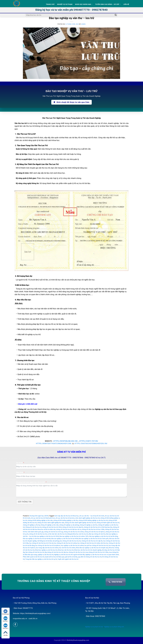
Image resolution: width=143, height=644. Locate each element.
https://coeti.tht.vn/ (89, 441)
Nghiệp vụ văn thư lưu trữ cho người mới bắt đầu (70, 555)
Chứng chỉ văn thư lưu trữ (33, 527)
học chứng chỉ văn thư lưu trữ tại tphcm (48, 545)
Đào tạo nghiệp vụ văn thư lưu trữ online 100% (74, 536)
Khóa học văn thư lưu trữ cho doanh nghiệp (88, 550)
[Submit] (116, 15)
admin (83, 24)
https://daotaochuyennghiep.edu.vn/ (91, 444)
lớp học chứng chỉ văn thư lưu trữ (74, 552)
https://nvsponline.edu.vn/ (66, 441)
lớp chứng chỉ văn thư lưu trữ (54, 552)
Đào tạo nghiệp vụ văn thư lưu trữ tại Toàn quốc (94, 539)
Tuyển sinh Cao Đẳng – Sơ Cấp (108, 4)
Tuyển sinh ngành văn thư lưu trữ (68, 559)
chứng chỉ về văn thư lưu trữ (38, 534)
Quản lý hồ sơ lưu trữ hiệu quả (54, 557)
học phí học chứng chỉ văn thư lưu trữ (96, 545)
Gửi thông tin (25, 502)
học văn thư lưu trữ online (67, 548)
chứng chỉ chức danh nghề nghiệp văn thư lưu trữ (80, 523)
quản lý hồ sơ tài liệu (71, 557)
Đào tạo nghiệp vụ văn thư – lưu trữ (71, 18)
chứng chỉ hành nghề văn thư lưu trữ (108, 523)
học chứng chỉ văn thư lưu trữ (69, 541)
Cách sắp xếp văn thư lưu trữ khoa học (66, 516)
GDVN (46, 516)
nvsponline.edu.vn (20, 619)
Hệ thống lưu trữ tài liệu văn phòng (48, 541)
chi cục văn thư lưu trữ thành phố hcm (43, 518)
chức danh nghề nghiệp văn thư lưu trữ (87, 518)
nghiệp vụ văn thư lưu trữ (46, 555)
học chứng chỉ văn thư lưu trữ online (65, 543)
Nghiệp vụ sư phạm (65, 4)
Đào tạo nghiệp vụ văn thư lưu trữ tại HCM (65, 539)
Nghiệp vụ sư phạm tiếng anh (114, 627)
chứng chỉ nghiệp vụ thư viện (50, 525)
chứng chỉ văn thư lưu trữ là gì (54, 532)
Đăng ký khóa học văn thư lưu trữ (78, 534)
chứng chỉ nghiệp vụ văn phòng (69, 525)
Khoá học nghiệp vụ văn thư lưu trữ (46, 550)
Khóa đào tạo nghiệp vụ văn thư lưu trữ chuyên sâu (92, 548)
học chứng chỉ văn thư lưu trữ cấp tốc (91, 541)
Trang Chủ (50, 4)
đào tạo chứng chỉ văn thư (97, 534)
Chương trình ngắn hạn (37, 516)
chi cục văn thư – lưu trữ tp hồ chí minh (92, 516)
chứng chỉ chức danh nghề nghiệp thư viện (51, 523)
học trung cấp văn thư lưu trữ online (47, 548)
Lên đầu (5, 633)
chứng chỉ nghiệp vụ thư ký (31, 525)
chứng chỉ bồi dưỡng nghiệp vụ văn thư (66, 520)
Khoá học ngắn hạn (84, 4)
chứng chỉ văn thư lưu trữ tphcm (95, 532)
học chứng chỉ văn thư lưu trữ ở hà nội (41, 543)
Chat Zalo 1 (6, 619)
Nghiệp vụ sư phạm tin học (94, 627)
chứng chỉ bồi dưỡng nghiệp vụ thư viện (40, 520)
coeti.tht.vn (33, 619)
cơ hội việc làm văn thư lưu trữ (57, 534)
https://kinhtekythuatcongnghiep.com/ (54, 444)
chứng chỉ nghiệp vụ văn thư (88, 525)
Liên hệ (126, 4)
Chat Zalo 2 (6, 626)
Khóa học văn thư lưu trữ (66, 550)
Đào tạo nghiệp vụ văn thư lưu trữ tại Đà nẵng (104, 536)
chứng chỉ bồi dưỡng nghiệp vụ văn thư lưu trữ (93, 520)
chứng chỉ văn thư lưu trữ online (74, 532)
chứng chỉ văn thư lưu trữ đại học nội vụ (69, 529)
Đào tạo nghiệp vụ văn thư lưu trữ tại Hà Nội (37, 539)
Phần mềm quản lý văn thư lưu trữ (34, 557)
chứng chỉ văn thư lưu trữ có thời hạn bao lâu (98, 527)
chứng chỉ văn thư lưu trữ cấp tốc (73, 527)
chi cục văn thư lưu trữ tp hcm (65, 518)
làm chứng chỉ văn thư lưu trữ (35, 552)
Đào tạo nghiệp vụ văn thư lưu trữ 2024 (47, 536)
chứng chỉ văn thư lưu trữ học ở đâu (93, 529)
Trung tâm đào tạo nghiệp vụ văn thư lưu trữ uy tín (41, 559)
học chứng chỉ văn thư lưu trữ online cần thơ (91, 543)
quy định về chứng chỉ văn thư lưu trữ (90, 557)
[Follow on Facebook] (15, 625)
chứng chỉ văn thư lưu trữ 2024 (52, 527)
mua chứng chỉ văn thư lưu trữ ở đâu (97, 552)
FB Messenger (6, 612)
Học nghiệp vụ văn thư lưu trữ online (72, 545)
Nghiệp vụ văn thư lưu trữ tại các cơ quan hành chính (102, 555)
